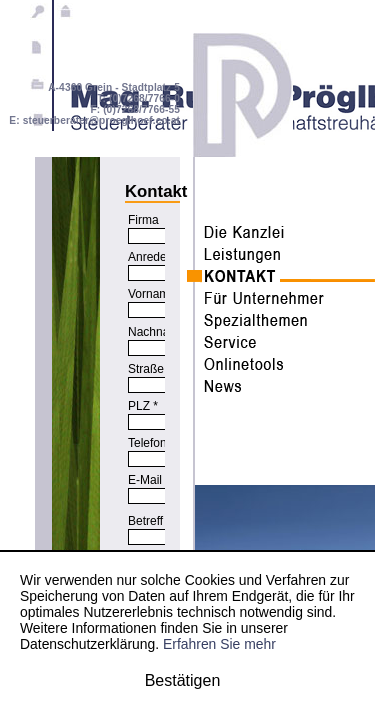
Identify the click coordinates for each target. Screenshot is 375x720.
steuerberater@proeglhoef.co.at (101, 120)
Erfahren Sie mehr (219, 644)
